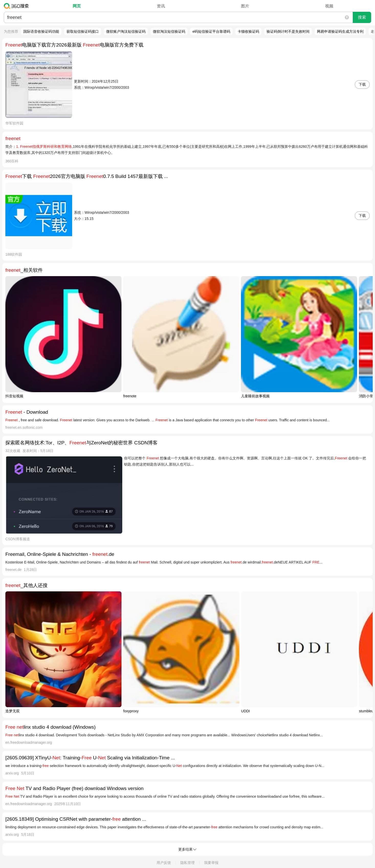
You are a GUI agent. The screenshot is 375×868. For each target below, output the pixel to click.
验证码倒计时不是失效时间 (288, 31)
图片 (245, 6)
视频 (329, 6)
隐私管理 (187, 863)
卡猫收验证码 (248, 31)
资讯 (161, 6)
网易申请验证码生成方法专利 (340, 31)
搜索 (362, 17)
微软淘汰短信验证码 (169, 31)
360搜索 (18, 6)
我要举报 (211, 863)
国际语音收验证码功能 (41, 31)
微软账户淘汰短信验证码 (126, 31)
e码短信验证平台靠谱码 (211, 31)
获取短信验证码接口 (83, 31)
